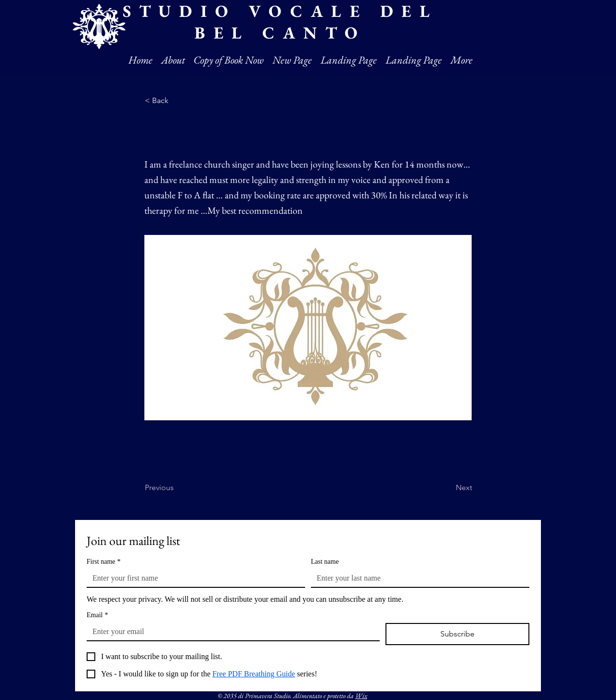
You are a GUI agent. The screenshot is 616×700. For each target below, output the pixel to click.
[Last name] (417, 578)
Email (97, 615)
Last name (325, 562)
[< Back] (177, 101)
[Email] (230, 632)
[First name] (193, 578)
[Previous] (177, 488)
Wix (361, 696)
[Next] (448, 488)
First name (104, 562)
